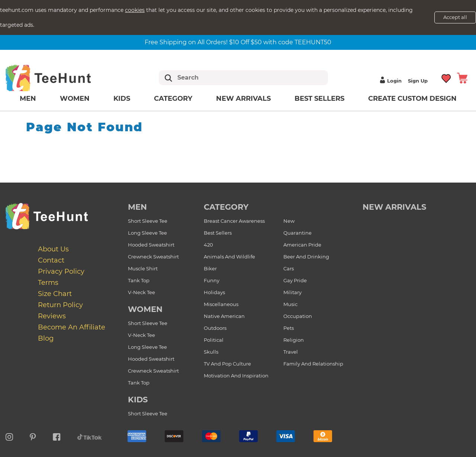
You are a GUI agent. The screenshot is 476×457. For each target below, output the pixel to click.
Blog (46, 338)
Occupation (298, 316)
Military (292, 292)
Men (28, 99)
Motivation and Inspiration (236, 376)
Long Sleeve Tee (147, 233)
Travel (291, 352)
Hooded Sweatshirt (151, 245)
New (289, 221)
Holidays (214, 292)
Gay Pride (295, 280)
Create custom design (412, 99)
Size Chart (55, 294)
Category (173, 99)
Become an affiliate (72, 327)
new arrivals (394, 207)
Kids (122, 99)
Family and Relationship (313, 364)
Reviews (52, 316)
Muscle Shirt (143, 268)
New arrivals (243, 99)
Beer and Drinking (306, 257)
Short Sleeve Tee (148, 221)
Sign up (418, 81)
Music (290, 304)
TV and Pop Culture (227, 364)
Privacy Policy (61, 271)
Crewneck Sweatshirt (153, 257)
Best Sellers (319, 99)
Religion (294, 340)
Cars (289, 268)
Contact (51, 260)
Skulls (211, 352)
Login (390, 81)
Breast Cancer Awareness (234, 221)
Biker (210, 268)
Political (214, 340)
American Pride (302, 245)
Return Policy (60, 305)
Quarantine (297, 233)
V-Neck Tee (141, 292)
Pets (289, 328)
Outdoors (215, 328)
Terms (48, 283)
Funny (212, 280)
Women (75, 99)
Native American (224, 316)
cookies (135, 10)
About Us (53, 249)
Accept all (455, 17)
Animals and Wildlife (229, 257)
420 (208, 245)
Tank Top (139, 280)
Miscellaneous (221, 304)
